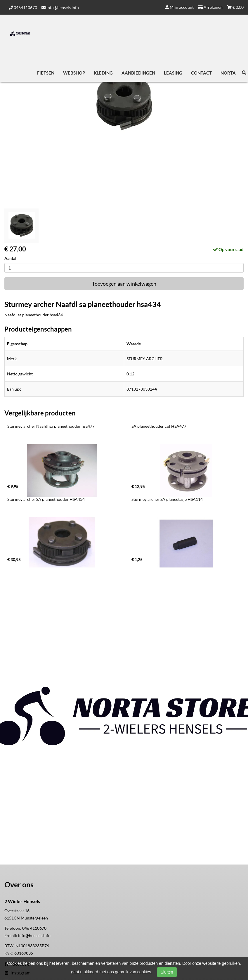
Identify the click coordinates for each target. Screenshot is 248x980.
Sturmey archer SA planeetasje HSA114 (167, 499)
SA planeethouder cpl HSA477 (159, 426)
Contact (201, 73)
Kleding (103, 73)
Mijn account (180, 7)
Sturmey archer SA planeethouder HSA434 (46, 499)
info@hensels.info (60, 7)
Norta (228, 73)
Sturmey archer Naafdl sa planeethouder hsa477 (51, 426)
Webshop (74, 73)
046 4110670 (34, 928)
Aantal (10, 258)
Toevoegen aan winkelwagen (124, 284)
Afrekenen (210, 7)
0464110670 (23, 7)
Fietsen (46, 73)
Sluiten (167, 972)
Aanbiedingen (138, 73)
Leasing (173, 73)
